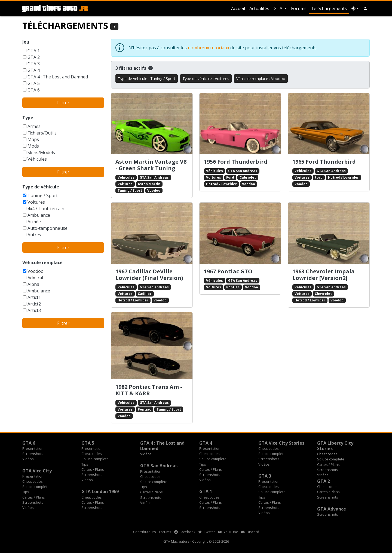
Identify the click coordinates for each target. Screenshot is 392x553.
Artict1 (34, 297)
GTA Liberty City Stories (335, 446)
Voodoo (36, 271)
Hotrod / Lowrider (221, 184)
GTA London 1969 (100, 491)
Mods (33, 146)
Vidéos (28, 459)
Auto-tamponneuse (48, 228)
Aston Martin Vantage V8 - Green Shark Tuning (151, 165)
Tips (85, 464)
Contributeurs (145, 532)
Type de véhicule (41, 187)
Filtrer (63, 103)
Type (28, 118)
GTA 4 (34, 70)
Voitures (36, 202)
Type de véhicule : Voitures (206, 79)
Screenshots (33, 454)
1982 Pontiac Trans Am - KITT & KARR (149, 390)
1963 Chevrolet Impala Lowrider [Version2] (324, 275)
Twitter (207, 532)
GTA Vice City (37, 471)
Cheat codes (92, 454)
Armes (34, 126)
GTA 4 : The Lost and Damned (58, 77)
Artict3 (34, 310)
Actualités (259, 8)
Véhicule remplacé (42, 262)
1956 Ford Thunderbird (236, 162)
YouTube (228, 532)
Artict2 (34, 304)
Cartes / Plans (93, 469)
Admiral (35, 278)
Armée (34, 222)
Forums (299, 8)
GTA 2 (34, 57)
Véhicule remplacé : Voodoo (261, 79)
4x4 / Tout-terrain (46, 209)
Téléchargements (329, 8)
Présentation (33, 448)
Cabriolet (248, 177)
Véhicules (37, 159)
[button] (365, 8)
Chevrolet (323, 294)
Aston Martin (149, 184)
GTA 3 (34, 64)
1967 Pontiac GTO (228, 271)
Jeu (26, 42)
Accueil (238, 8)
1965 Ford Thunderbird (324, 162)
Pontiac (233, 287)
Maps (33, 139)
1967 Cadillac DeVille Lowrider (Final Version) (149, 275)
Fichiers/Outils (42, 133)
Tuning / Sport (43, 195)
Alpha (33, 284)
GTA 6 (34, 90)
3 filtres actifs (134, 68)
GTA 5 (34, 83)
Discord (250, 532)
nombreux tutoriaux (209, 48)
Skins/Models (41, 152)
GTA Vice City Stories (281, 443)
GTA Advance (332, 509)
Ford (230, 177)
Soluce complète (95, 459)
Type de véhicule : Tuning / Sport (147, 79)
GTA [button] (278, 8)
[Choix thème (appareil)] (355, 8)
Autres (34, 235)
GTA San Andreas (154, 177)
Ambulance (39, 215)
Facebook (185, 532)
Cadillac (145, 294)
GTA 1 (34, 51)
